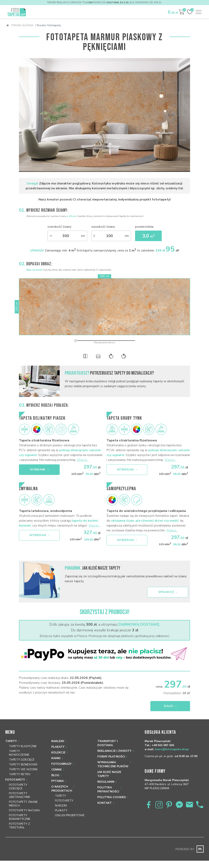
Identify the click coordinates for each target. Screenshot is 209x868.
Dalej (170, 706)
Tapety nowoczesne (19, 753)
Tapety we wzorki (23, 769)
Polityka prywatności (108, 789)
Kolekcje (58, 753)
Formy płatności (111, 757)
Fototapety (15, 780)
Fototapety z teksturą (19, 826)
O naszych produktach (62, 789)
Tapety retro (20, 774)
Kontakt (105, 803)
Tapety (11, 741)
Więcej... (83, 460)
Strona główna (20, 25)
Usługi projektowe (70, 815)
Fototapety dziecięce (18, 787)
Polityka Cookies (112, 797)
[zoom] (104, 341)
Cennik (57, 770)
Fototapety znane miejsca (23, 804)
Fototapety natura (24, 810)
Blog (55, 775)
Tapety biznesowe (23, 765)
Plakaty (58, 747)
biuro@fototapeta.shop (172, 749)
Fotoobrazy (61, 764)
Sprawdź (168, 592)
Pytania (58, 781)
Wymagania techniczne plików (113, 764)
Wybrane (39, 470)
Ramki (56, 758)
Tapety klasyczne (23, 746)
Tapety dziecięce (22, 760)
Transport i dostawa (108, 743)
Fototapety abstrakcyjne (20, 795)
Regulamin (106, 782)
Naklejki (58, 741)
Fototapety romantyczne (20, 817)
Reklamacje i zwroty (114, 751)
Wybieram (127, 470)
